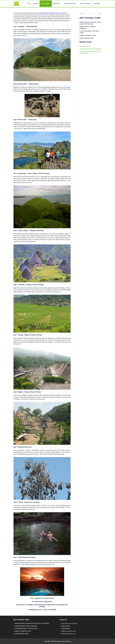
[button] (54, 4)
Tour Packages (50, 4)
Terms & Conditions (87, 4)
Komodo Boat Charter (73, 4)
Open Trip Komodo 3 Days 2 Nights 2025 (90, 49)
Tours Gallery (97, 4)
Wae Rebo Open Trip (85, 47)
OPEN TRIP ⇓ (61, 4)
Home (36, 4)
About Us (41, 4)
